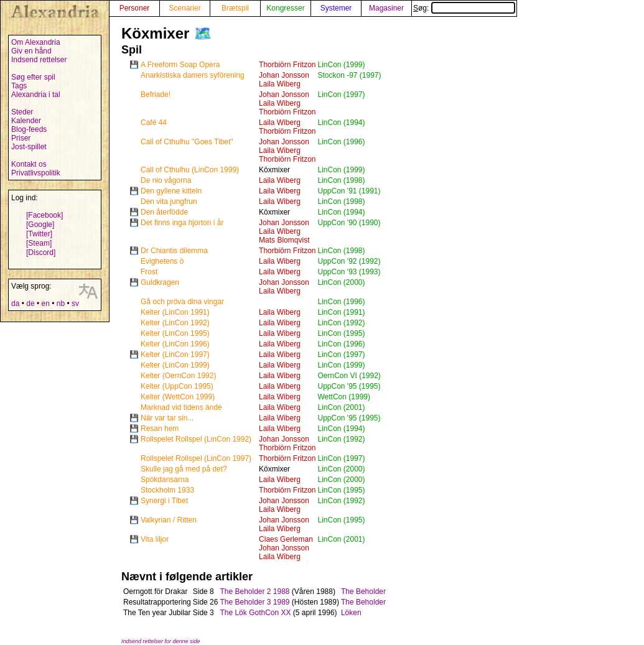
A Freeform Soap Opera (180, 65)
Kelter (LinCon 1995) (175, 333)
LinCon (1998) (341, 180)
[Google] (40, 225)
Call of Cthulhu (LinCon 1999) (190, 170)
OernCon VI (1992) (349, 376)
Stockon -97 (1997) (349, 75)
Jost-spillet (29, 147)
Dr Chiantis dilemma (174, 251)
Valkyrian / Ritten (169, 520)
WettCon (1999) (344, 397)
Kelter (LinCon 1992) (175, 323)
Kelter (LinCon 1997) (175, 355)
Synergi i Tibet (164, 501)
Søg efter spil (33, 77)
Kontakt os (29, 164)
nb (61, 304)
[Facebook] (44, 215)
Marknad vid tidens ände (181, 407)
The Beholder (363, 592)
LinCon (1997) (341, 95)
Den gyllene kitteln (171, 191)
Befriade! (156, 95)
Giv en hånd (31, 51)
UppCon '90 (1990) (349, 223)
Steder (22, 112)
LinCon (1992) (341, 323)
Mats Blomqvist (284, 240)
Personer (135, 8)
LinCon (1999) (341, 65)
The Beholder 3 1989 (254, 602)
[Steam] (39, 243)
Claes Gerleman (286, 539)
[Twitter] (39, 234)
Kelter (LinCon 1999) (175, 365)
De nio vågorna (166, 180)
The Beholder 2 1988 (254, 592)
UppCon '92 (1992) (349, 261)
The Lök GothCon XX (255, 613)
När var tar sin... (167, 418)
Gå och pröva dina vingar (182, 302)
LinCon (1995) (341, 333)
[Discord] (41, 253)
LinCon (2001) (341, 407)
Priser (21, 138)
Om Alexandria (36, 42)
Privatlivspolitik (36, 173)
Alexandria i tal (36, 95)
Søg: (464, 8)
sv (75, 304)
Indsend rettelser (39, 60)
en (45, 304)
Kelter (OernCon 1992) (178, 376)
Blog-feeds (29, 129)
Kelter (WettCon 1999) (178, 397)
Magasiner (386, 8)
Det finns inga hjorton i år (182, 223)
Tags (19, 86)
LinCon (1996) (341, 142)
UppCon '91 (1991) (349, 191)
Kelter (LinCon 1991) (175, 312)
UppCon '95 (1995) (349, 386)
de (30, 304)
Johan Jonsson (284, 75)
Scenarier (184, 8)
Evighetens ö (162, 261)
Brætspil (235, 8)
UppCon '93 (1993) (349, 272)
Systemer (336, 8)
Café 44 (154, 123)
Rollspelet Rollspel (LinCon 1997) (196, 458)
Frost (149, 272)
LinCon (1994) (341, 123)
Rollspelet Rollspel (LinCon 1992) (196, 439)
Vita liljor (155, 539)
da (15, 304)
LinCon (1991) (341, 312)
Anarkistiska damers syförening (193, 75)
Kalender (26, 121)
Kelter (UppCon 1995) (177, 386)
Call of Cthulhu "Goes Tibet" (187, 142)
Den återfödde (164, 212)
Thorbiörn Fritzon (287, 65)
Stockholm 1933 (167, 490)
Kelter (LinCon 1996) (175, 344)
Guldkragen (160, 282)
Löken (351, 613)
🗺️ (203, 33)
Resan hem (160, 429)
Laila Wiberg (280, 84)
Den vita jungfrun (169, 202)
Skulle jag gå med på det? (184, 469)
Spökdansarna (165, 480)
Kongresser (285, 8)
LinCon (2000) (341, 282)
